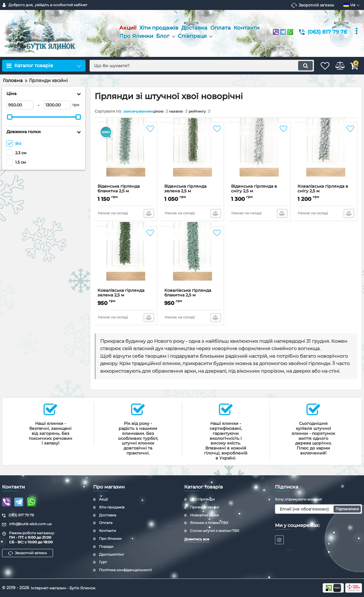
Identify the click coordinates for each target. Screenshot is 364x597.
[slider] (10, 117)
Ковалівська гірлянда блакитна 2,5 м (193, 297)
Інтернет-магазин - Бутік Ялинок (66, 588)
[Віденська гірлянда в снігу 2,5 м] (259, 156)
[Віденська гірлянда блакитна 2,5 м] (126, 156)
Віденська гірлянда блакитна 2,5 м (126, 193)
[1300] (57, 105)
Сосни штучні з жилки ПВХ (215, 531)
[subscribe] (318, 509)
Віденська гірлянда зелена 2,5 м (193, 193)
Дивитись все (197, 539)
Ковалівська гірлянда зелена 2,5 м (126, 297)
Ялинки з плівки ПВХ (209, 523)
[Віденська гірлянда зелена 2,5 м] (193, 156)
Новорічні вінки (204, 515)
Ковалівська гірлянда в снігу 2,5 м (326, 193)
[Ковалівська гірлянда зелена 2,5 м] (126, 260)
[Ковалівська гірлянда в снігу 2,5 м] (326, 156)
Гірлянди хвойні (205, 507)
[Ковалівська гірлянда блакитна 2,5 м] (193, 260)
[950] (20, 105)
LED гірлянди (202, 499)
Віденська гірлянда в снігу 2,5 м (259, 193)
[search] (193, 66)
